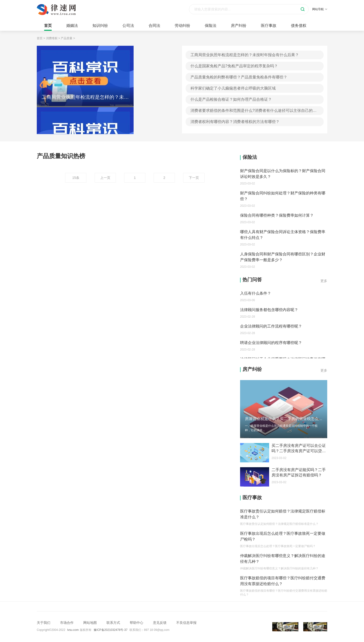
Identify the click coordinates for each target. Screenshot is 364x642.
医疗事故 (269, 26)
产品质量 (67, 38)
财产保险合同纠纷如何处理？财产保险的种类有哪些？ (283, 196)
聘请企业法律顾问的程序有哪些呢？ (271, 343)
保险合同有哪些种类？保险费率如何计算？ (277, 215)
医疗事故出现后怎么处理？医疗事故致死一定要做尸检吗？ (283, 536)
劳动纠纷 (182, 26)
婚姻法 (72, 26)
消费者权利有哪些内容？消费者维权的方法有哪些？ (235, 122)
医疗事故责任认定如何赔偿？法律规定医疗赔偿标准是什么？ (283, 514)
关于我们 (44, 623)
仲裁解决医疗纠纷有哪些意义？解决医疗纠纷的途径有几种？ (283, 559)
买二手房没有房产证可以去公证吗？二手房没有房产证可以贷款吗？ (299, 449)
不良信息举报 (186, 623)
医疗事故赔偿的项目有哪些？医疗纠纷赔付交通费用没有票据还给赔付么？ (283, 581)
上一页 (105, 178)
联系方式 (113, 623)
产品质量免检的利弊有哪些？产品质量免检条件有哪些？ (239, 77)
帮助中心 (136, 623)
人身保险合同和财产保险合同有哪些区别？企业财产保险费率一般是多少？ (283, 257)
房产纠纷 (239, 26)
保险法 (211, 26)
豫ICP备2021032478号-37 (111, 630)
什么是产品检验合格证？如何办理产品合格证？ (231, 99)
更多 (324, 281)
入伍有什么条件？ (256, 293)
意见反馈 (160, 623)
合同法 (154, 26)
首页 (48, 26)
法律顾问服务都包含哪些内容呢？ (269, 310)
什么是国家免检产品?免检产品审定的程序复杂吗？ (234, 66)
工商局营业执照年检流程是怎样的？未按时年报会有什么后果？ (245, 55)
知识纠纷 (100, 26)
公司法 (128, 26)
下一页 (194, 178)
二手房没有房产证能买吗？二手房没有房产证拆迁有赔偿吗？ (299, 472)
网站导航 (320, 9)
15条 (76, 178)
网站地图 (90, 623)
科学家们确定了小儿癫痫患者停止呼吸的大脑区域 (233, 88)
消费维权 (52, 38)
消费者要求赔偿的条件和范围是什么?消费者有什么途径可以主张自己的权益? (254, 112)
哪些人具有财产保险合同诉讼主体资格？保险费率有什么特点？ (283, 235)
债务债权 (299, 26)
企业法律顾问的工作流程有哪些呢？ (271, 326)
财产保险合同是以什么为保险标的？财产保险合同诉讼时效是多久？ (283, 174)
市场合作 (67, 623)
